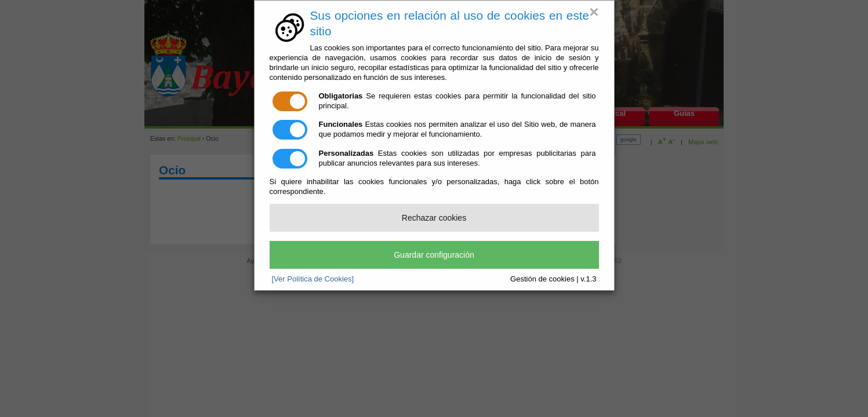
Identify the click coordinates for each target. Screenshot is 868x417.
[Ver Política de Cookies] (313, 279)
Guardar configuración (434, 255)
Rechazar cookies (434, 218)
